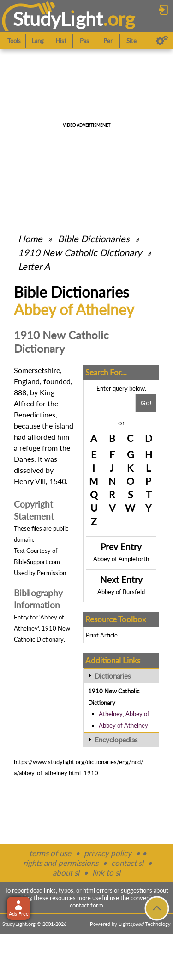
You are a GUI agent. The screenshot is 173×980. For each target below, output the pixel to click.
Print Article (102, 635)
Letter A (34, 266)
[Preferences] (162, 41)
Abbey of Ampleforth (121, 559)
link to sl (106, 873)
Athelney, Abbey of (124, 714)
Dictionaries (113, 676)
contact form (86, 905)
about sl (66, 873)
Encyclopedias (116, 740)
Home (30, 239)
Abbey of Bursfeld (121, 592)
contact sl (127, 863)
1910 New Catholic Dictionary (80, 252)
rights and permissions (61, 863)
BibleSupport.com (37, 562)
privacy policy (108, 853)
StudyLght (58, 19)
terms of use (50, 853)
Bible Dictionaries (94, 239)
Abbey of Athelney (123, 725)
